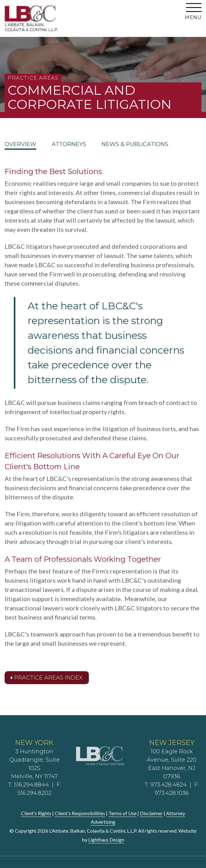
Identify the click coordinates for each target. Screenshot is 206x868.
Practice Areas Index (47, 678)
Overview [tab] (20, 145)
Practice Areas (33, 78)
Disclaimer (151, 813)
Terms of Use (123, 813)
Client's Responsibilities (80, 813)
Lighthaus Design (106, 840)
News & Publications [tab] (135, 145)
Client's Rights (36, 813)
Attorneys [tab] (69, 145)
